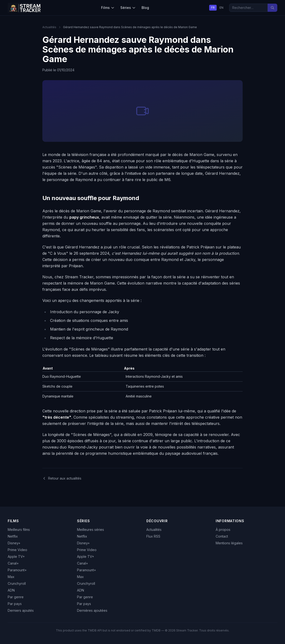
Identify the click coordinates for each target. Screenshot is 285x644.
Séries (128, 8)
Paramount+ (17, 570)
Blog (145, 8)
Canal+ (13, 563)
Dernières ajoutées (92, 610)
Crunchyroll (17, 583)
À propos (223, 530)
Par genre (16, 597)
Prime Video (17, 550)
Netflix (13, 536)
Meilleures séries (91, 530)
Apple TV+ (16, 556)
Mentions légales (229, 543)
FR (213, 8)
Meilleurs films (19, 530)
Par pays (15, 604)
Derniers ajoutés (21, 610)
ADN (11, 590)
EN (221, 8)
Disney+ (14, 543)
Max (11, 577)
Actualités (49, 27)
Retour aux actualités (62, 478)
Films (108, 8)
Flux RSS (153, 536)
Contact (222, 536)
